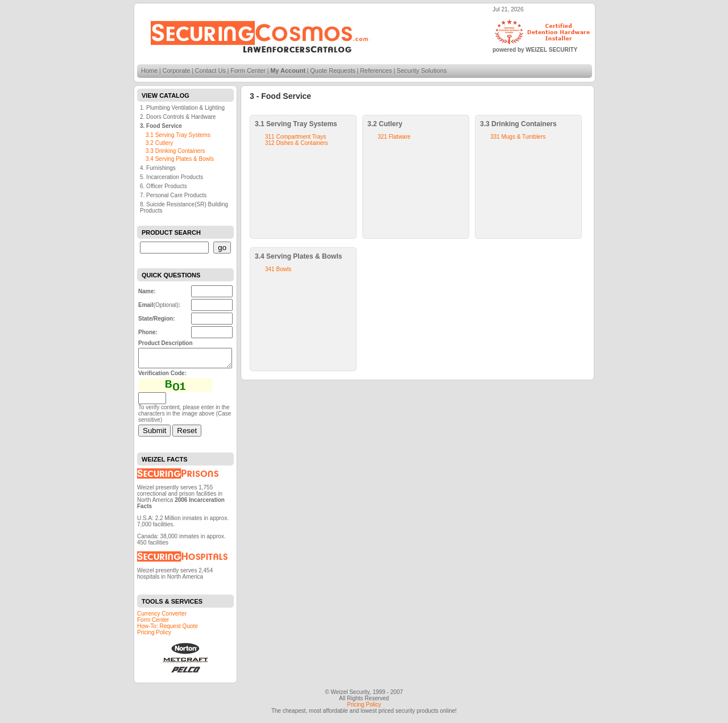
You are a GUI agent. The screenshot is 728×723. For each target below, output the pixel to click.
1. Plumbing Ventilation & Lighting (182, 108)
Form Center (248, 70)
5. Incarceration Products (171, 177)
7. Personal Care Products (173, 195)
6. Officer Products (164, 186)
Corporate (177, 70)
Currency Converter (162, 617)
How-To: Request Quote (167, 629)
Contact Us (210, 70)
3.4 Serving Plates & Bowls (180, 159)
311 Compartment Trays (295, 137)
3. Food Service (161, 126)
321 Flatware (394, 137)
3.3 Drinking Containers (175, 151)
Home (149, 70)
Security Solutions (421, 70)
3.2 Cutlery (159, 143)
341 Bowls (278, 269)
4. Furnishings (158, 168)
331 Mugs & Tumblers (518, 137)
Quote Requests (333, 70)
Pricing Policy (154, 636)
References (376, 70)
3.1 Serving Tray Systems (178, 135)
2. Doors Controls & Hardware (178, 117)
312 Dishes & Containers (297, 143)
